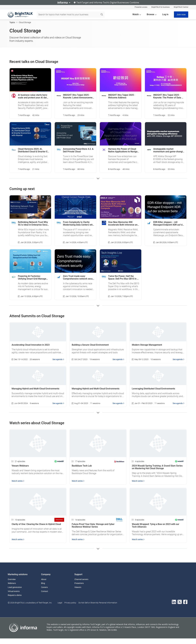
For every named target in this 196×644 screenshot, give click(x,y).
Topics (12, 22)
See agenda (58, 359)
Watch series (18, 481)
